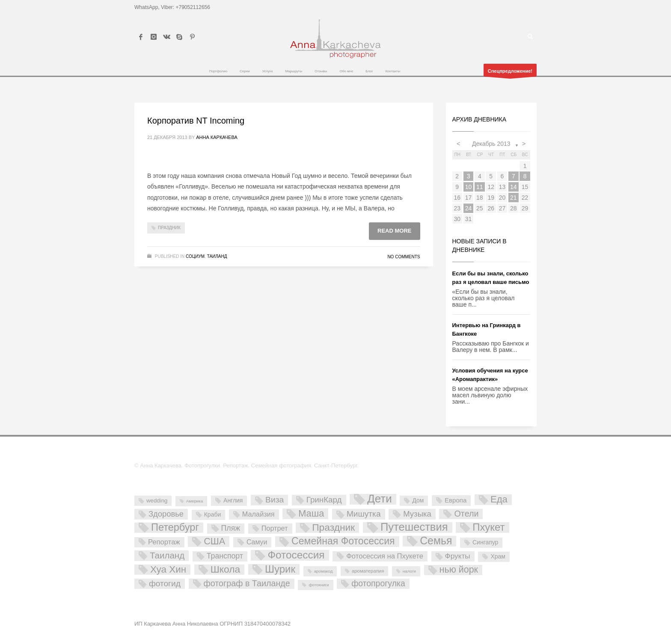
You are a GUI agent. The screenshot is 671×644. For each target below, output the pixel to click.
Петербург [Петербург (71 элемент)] (175, 528)
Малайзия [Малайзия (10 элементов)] (258, 514)
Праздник (169, 228)
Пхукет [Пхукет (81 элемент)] (488, 527)
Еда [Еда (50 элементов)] (499, 499)
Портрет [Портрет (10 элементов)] (275, 528)
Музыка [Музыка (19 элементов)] (417, 514)
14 (514, 187)
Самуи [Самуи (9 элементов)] (257, 542)
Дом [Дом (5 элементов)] (418, 500)
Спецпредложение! (510, 72)
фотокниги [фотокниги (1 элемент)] (319, 585)
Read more (394, 231)
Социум (195, 256)
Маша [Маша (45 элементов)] (311, 514)
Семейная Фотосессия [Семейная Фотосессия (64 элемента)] (343, 541)
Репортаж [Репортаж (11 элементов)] (164, 542)
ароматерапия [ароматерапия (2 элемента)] (368, 571)
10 (469, 187)
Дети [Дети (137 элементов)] (380, 499)
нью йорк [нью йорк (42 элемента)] (459, 570)
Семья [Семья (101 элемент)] (436, 541)
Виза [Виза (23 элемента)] (275, 500)
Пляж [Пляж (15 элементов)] (231, 528)
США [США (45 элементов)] (214, 541)
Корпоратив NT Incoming (196, 121)
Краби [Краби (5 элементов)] (212, 514)
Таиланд (217, 256)
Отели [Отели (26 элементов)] (466, 514)
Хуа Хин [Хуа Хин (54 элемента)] (168, 570)
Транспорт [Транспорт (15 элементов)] (225, 556)
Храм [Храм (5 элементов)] (498, 556)
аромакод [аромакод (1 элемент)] (324, 571)
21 (514, 198)
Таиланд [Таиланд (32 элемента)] (167, 555)
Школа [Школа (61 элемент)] (226, 570)
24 (469, 208)
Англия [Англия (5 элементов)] (233, 500)
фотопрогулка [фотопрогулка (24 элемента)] (378, 583)
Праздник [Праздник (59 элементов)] (333, 528)
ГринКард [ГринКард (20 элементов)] (324, 500)
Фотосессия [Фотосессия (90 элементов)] (296, 555)
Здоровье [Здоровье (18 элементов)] (166, 514)
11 (480, 187)
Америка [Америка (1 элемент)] (194, 501)
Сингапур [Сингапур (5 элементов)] (485, 542)
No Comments (404, 257)
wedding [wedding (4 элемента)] (157, 501)
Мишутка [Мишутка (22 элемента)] (364, 514)
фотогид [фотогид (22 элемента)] (165, 583)
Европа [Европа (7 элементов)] (456, 500)
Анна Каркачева (217, 137)
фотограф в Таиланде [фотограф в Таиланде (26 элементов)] (247, 583)
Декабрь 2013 (491, 144)
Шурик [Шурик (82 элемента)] (280, 569)
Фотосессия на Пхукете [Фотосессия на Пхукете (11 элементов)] (385, 556)
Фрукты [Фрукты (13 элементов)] (458, 556)
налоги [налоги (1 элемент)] (409, 571)
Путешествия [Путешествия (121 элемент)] (414, 527)
